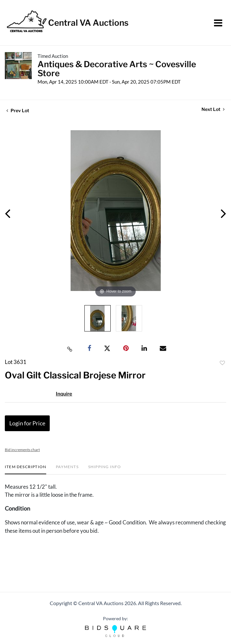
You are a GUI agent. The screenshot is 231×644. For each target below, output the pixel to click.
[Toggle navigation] (218, 23)
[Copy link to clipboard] (70, 349)
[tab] (26, 469)
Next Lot (213, 109)
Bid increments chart (22, 450)
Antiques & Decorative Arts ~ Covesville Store (117, 69)
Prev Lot (18, 110)
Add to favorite (222, 363)
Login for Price (27, 423)
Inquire (64, 394)
